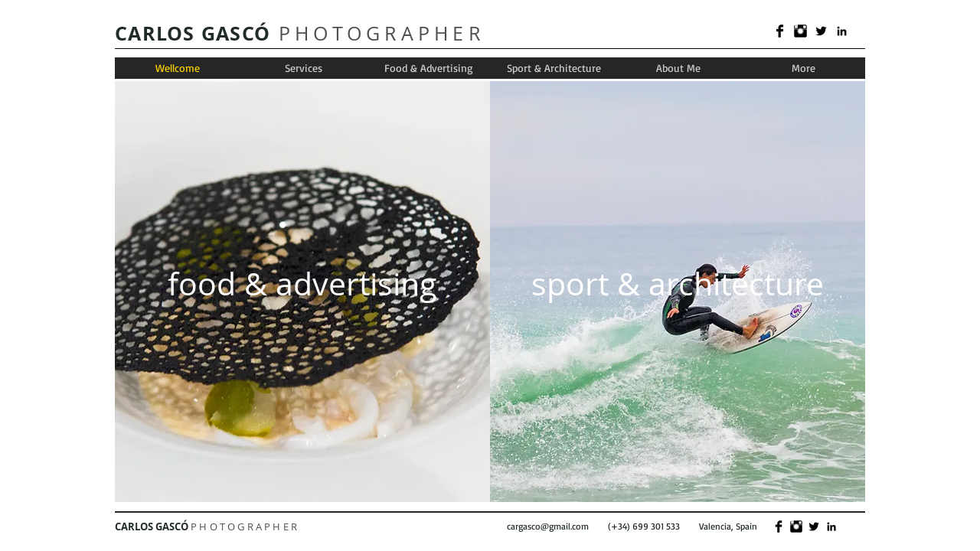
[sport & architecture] (678, 284)
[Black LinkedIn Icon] (842, 31)
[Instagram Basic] (800, 31)
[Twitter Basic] (821, 31)
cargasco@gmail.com (548, 526)
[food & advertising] (302, 284)
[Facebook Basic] (780, 31)
